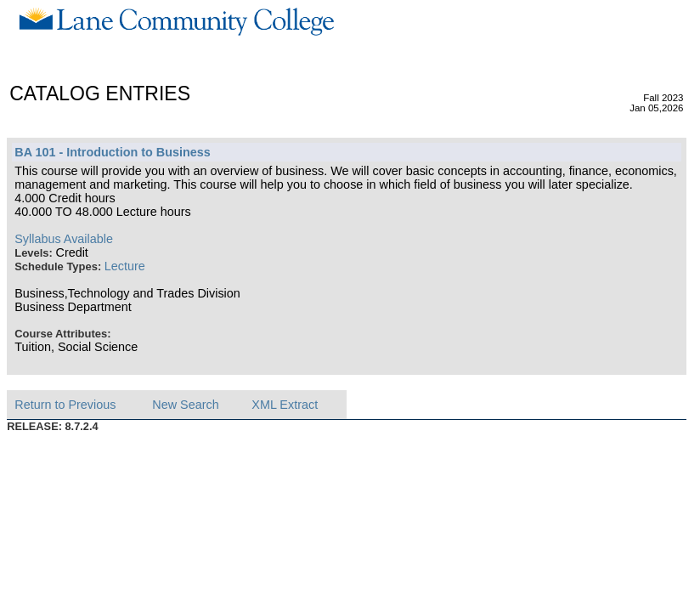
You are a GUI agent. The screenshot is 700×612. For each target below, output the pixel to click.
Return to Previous (65, 405)
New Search (185, 405)
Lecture (125, 266)
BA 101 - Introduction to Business (113, 152)
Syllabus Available (64, 239)
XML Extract (285, 405)
